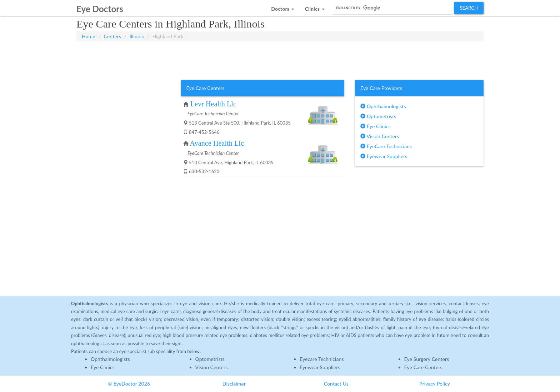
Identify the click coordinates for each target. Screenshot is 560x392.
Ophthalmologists (383, 106)
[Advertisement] (280, 59)
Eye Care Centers (423, 367)
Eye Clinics (376, 126)
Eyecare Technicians (322, 359)
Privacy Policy (435, 384)
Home (89, 36)
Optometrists (378, 116)
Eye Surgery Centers (427, 359)
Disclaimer (234, 384)
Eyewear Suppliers (384, 156)
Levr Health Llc (213, 104)
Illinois (137, 36)
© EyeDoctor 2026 (129, 384)
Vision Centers (380, 136)
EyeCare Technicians (386, 146)
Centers (113, 36)
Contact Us (336, 384)
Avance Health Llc (217, 143)
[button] (282, 7)
